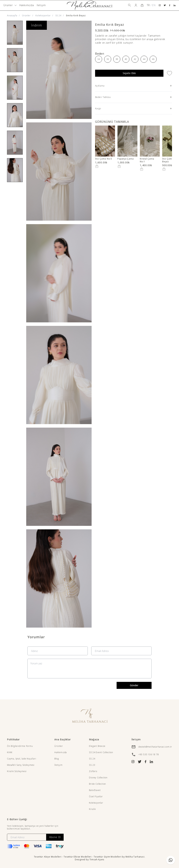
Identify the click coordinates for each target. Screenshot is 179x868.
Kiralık (92, 809)
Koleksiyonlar (43, 15)
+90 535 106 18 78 (149, 755)
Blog (57, 759)
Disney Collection (98, 778)
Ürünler (26, 15)
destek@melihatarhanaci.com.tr (155, 747)
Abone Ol (55, 837)
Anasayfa (12, 15)
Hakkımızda (27, 5)
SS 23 (92, 765)
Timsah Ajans (97, 860)
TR (148, 5)
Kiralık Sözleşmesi (17, 771)
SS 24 (58, 15)
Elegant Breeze (97, 746)
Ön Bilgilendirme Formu (20, 746)
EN (154, 5)
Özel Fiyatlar (96, 796)
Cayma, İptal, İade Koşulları (22, 759)
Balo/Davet (95, 790)
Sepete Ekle (129, 73)
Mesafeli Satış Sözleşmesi (21, 765)
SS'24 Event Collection (101, 752)
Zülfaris (93, 771)
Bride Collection (97, 784)
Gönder (134, 685)
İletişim (41, 5)
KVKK (10, 752)
